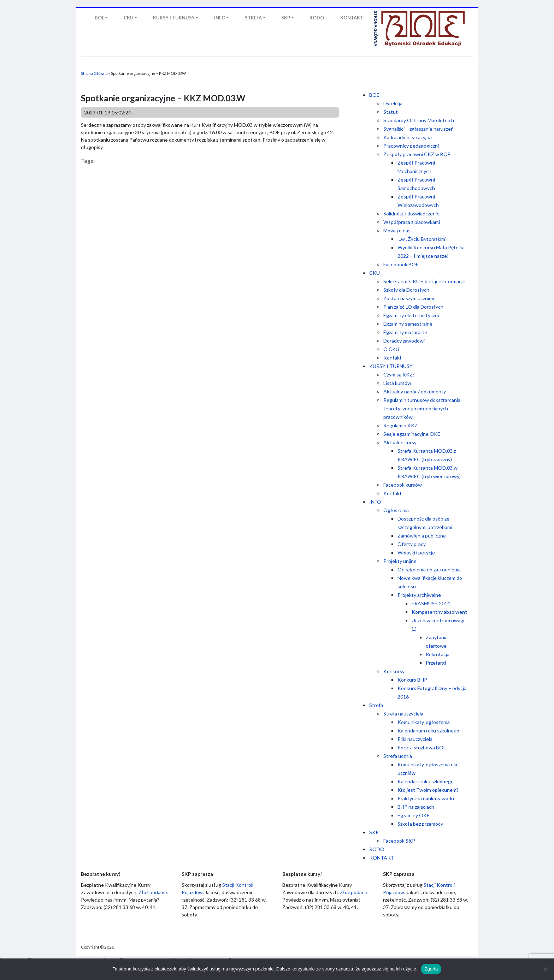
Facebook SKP (399, 841)
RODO (377, 849)
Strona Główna (94, 73)
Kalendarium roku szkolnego (428, 730)
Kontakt (393, 358)
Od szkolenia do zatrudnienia (429, 569)
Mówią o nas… (399, 230)
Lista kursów (397, 383)
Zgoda (431, 969)
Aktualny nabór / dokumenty (415, 391)
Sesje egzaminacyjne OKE (412, 434)
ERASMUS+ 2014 (431, 603)
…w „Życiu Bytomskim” (422, 239)
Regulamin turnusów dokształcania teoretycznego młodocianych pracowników (422, 408)
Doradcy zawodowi (404, 341)
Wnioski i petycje (416, 553)
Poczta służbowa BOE (422, 747)
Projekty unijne (400, 561)
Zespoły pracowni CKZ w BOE (417, 154)
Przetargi (436, 663)
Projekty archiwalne (419, 595)
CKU (375, 273)
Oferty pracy (412, 544)
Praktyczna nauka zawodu (426, 798)
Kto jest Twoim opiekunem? (428, 790)
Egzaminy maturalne (405, 332)
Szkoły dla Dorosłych (406, 290)
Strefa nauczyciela (403, 714)
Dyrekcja (393, 103)
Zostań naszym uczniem (409, 298)
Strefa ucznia (398, 756)
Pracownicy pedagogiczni (411, 146)
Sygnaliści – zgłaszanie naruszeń (419, 129)
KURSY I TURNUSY (391, 366)
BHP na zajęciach (416, 807)
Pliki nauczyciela (415, 739)
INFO (375, 502)
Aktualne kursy (400, 442)
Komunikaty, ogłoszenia (424, 722)
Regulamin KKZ (400, 425)
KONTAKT (382, 858)
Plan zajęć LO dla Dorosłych (413, 307)
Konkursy (394, 671)
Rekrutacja (438, 654)
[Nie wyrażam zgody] (545, 969)
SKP (374, 832)
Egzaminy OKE (414, 815)
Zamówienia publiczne (422, 536)
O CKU (391, 349)
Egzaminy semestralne (408, 324)
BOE (374, 95)
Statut (391, 112)
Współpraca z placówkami (412, 222)
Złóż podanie (153, 892)
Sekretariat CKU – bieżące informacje (424, 281)
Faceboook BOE (401, 264)
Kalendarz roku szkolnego (426, 781)
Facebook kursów (403, 485)
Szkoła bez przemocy (420, 824)
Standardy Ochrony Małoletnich (419, 120)
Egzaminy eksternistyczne (412, 315)
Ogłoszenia (396, 510)
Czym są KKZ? (399, 375)
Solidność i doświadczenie (411, 213)
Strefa (376, 705)
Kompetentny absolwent (439, 612)
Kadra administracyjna (408, 137)
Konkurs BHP (412, 680)
